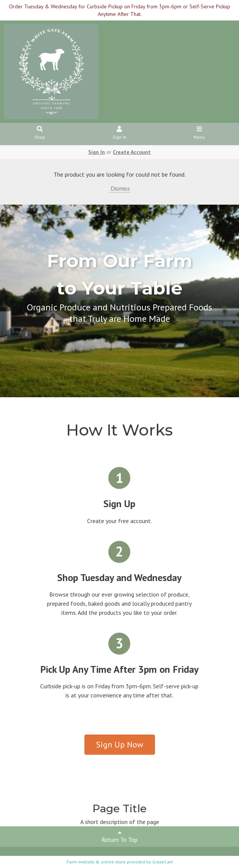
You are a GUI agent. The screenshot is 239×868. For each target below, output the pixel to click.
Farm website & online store (96, 862)
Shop (40, 133)
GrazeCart (162, 862)
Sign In (119, 133)
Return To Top (119, 836)
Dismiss (119, 188)
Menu (199, 133)
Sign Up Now (120, 744)
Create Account (132, 152)
